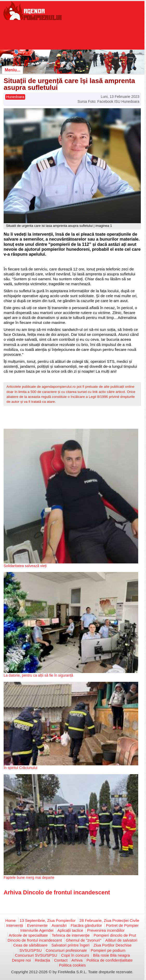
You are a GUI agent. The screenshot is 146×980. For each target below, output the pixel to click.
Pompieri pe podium (108, 950)
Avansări (59, 925)
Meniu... (12, 70)
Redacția (42, 960)
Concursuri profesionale (66, 950)
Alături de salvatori (121, 940)
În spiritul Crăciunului (21, 768)
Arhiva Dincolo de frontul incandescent (57, 892)
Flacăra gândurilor (86, 925)
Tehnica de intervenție (71, 935)
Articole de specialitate (28, 935)
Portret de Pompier (122, 925)
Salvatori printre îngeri (71, 945)
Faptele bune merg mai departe (29, 877)
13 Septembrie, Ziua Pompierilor (48, 920)
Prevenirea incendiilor (106, 930)
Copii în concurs (75, 955)
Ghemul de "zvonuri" (84, 940)
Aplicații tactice (70, 930)
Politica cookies (72, 965)
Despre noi (21, 960)
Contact (61, 960)
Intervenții (15, 925)
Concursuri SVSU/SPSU (36, 955)
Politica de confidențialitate (110, 960)
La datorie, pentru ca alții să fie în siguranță (38, 675)
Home (10, 920)
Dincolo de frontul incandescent (35, 940)
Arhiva (77, 960)
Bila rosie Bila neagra (111, 955)
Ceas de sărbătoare (30, 945)
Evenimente (37, 925)
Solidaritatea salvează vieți (25, 566)
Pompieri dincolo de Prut (115, 935)
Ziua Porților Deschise (113, 945)
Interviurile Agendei (37, 930)
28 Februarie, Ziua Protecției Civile (109, 920)
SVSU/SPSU (31, 950)
